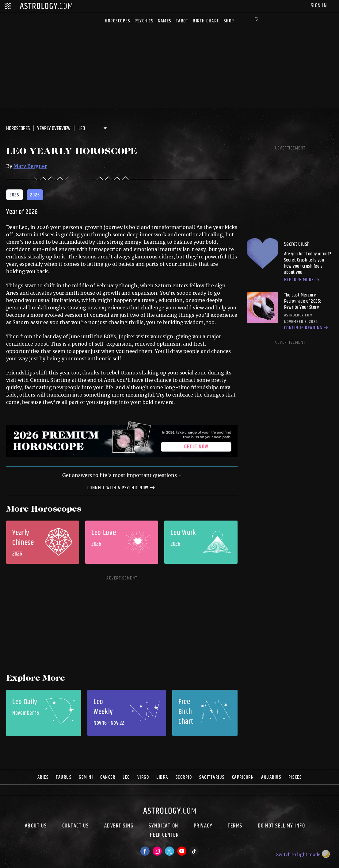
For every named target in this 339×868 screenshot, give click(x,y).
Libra (162, 777)
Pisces (295, 777)
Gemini (86, 777)
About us (36, 826)
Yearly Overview (54, 129)
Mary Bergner (30, 166)
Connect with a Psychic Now (122, 487)
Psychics (144, 21)
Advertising (119, 826)
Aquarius (271, 777)
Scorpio (184, 777)
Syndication (164, 826)
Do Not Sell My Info (282, 826)
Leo (126, 777)
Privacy (203, 826)
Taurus (64, 777)
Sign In (320, 6)
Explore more (303, 280)
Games (165, 21)
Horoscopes (117, 21)
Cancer (108, 777)
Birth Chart (206, 21)
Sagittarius (212, 777)
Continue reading (307, 328)
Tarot (182, 21)
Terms (235, 826)
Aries (43, 777)
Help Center (164, 836)
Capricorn (243, 777)
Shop (229, 21)
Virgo (143, 777)
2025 (15, 195)
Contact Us (76, 826)
